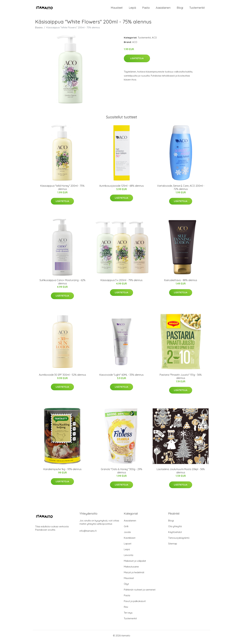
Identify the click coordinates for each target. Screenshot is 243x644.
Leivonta (129, 558)
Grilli (126, 529)
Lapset (128, 547)
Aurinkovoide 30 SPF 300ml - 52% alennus (62, 378)
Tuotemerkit (197, 9)
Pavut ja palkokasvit (135, 604)
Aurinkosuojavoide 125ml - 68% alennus (121, 189)
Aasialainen (163, 9)
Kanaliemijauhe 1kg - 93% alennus (62, 472)
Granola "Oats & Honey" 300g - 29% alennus (121, 474)
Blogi (180, 9)
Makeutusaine (131, 570)
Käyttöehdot (175, 535)
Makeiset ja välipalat (135, 564)
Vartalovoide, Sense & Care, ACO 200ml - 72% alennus (181, 190)
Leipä (132, 9)
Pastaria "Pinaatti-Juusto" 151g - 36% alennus (181, 379)
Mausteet (117, 9)
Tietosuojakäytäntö (179, 541)
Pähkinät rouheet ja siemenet (140, 593)
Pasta (146, 9)
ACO (154, 41)
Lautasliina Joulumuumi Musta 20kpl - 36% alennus (181, 474)
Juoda (127, 535)
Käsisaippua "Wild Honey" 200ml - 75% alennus (62, 190)
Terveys (128, 616)
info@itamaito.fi (88, 534)
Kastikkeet (130, 541)
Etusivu (39, 31)
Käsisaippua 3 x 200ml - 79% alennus (121, 283)
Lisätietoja (137, 61)
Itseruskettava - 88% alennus (181, 283)
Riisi (126, 610)
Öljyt (126, 587)
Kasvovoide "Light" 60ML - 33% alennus (121, 378)
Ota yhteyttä (175, 529)
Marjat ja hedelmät (134, 575)
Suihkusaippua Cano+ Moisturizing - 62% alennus (62, 285)
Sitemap (173, 547)
